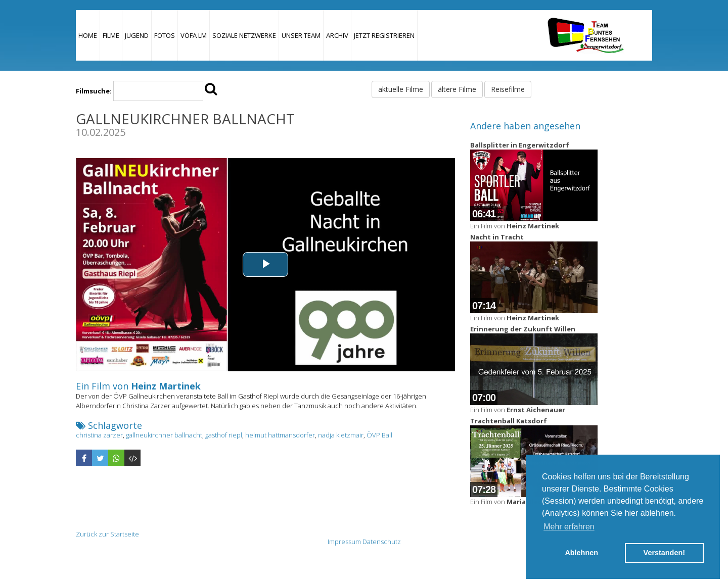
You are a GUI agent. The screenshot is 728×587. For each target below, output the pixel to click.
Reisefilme (508, 89)
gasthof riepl (224, 435)
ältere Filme (457, 89)
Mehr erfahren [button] (569, 527)
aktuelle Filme (401, 89)
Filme (111, 35)
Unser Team (301, 35)
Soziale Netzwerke (244, 35)
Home (88, 35)
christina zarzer (99, 435)
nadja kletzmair (341, 435)
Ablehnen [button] (581, 553)
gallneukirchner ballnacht (164, 435)
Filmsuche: (94, 91)
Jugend (137, 35)
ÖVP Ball (379, 435)
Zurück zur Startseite (107, 534)
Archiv (337, 35)
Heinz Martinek (166, 386)
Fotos (165, 35)
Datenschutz (382, 542)
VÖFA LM (194, 35)
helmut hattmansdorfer (280, 435)
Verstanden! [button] (664, 553)
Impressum (344, 542)
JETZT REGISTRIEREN (384, 35)
